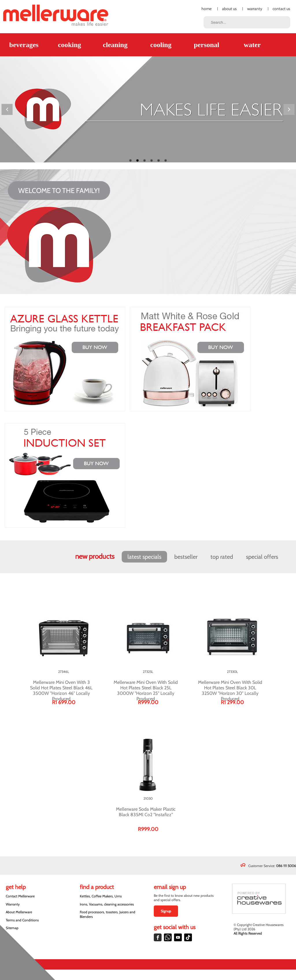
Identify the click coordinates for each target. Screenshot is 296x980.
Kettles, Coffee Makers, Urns (101, 896)
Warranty (255, 9)
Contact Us (281, 9)
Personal (206, 45)
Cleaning (115, 45)
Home (207, 9)
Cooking (69, 45)
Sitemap (12, 928)
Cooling (161, 45)
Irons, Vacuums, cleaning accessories (107, 904)
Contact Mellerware (20, 896)
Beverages (24, 45)
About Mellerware (19, 912)
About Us (229, 9)
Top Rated (222, 557)
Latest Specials (144, 557)
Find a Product (97, 887)
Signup (166, 911)
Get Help (16, 887)
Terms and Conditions (22, 920)
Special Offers (262, 557)
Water (252, 45)
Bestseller (186, 557)
